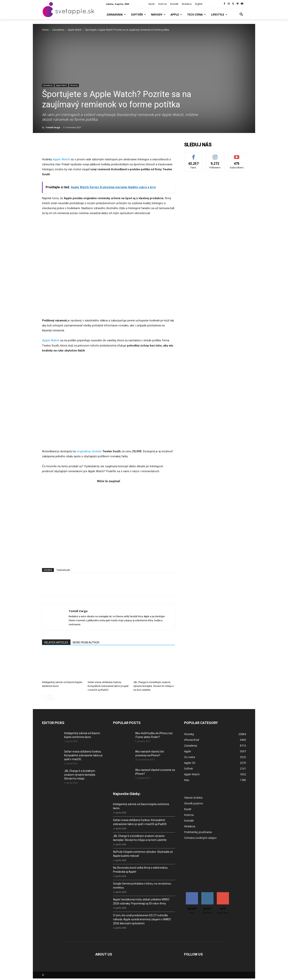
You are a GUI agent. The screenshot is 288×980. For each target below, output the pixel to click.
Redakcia (190, 826)
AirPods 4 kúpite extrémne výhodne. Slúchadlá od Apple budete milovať (143, 854)
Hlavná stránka (193, 798)
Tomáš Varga (53, 127)
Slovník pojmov (194, 803)
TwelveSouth (63, 570)
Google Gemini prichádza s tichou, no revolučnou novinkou (142, 886)
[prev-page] (44, 697)
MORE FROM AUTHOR (86, 642)
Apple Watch (75, 30)
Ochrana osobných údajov (200, 838)
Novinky (74, 85)
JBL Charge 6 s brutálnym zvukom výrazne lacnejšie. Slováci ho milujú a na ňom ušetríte (153, 686)
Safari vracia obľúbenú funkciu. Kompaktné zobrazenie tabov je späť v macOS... (83, 755)
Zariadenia (58, 30)
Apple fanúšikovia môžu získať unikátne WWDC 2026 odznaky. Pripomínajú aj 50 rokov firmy (141, 901)
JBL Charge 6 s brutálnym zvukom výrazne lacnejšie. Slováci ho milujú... (80, 775)
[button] (241, 15)
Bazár (188, 809)
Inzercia (189, 815)
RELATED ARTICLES (56, 642)
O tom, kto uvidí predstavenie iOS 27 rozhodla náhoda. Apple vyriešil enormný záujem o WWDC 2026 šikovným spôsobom (142, 919)
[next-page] (51, 697)
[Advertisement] (108, 524)
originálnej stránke (89, 451)
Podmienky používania (198, 832)
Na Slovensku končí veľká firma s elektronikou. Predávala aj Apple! (141, 870)
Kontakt (189, 821)
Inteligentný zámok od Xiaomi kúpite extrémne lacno (141, 806)
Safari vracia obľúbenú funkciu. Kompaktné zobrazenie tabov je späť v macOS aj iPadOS (108, 686)
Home (45, 30)
